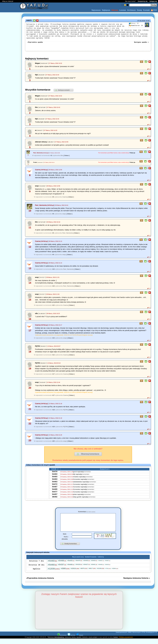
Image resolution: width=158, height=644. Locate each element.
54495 (55, 495)
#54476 (79, 566)
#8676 (84, 574)
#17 (53, 376)
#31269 (101, 574)
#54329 (79, 570)
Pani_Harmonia (38, 154)
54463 (55, 486)
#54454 (94, 566)
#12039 (54, 574)
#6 (53, 234)
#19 (53, 428)
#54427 (87, 570)
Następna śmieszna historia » (137, 583)
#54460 (52, 566)
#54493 (87, 566)
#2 (51, 157)
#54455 (71, 566)
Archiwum (131, 10)
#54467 (101, 566)
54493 (55, 477)
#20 (53, 443)
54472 (55, 489)
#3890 (65, 574)
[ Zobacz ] (66, 157)
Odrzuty (115, 10)
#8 (53, 198)
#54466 (62, 566)
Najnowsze (96, 10)
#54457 (108, 566)
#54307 (62, 570)
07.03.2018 (141, 21)
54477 (55, 498)
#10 (53, 271)
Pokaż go (132, 154)
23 (136, 26)
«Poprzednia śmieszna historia (40, 583)
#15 (53, 339)
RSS (154, 10)
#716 (108, 574)
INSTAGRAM (62, 641)
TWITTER (71, 641)
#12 (53, 307)
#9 (53, 215)
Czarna (38, 171)
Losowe (123, 10)
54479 (55, 474)
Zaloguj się (153, 1)
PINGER (80, 641)
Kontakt (146, 10)
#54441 (94, 570)
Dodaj (139, 10)
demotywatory (59, 642)
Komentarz (87, 513)
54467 (55, 492)
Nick (65, 539)
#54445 (101, 570)
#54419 (108, 570)
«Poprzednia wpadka (35, 44)
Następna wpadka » (141, 44)
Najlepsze (106, 10)
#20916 (75, 574)
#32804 (115, 574)
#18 (53, 411)
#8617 (92, 574)
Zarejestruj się (143, 1)
